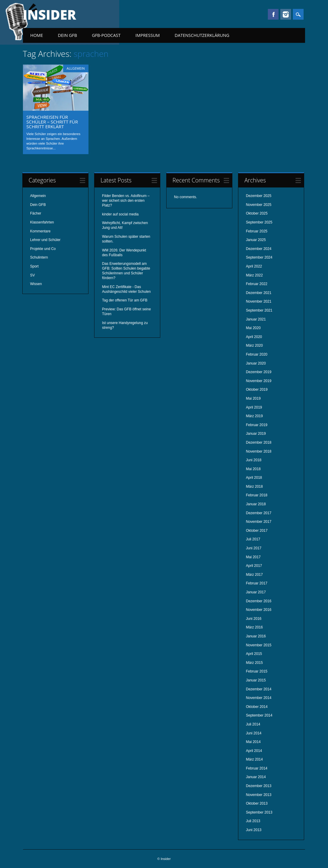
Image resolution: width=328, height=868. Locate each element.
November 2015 (258, 645)
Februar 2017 (257, 583)
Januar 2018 (256, 504)
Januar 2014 (256, 777)
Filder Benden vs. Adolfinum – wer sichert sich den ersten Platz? (126, 201)
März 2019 (254, 416)
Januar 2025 (256, 240)
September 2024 (259, 257)
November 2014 (258, 698)
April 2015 (254, 654)
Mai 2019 (253, 398)
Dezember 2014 (258, 689)
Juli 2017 (253, 539)
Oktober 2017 (257, 531)
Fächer (36, 213)
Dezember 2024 (258, 249)
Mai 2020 (253, 328)
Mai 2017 (253, 557)
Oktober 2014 (257, 707)
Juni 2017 (254, 548)
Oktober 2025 (257, 213)
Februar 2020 (257, 354)
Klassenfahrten (42, 222)
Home (37, 35)
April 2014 (254, 751)
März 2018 (254, 487)
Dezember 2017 (258, 513)
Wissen (36, 284)
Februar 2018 (257, 495)
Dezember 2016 (258, 601)
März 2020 (254, 345)
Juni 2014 (254, 733)
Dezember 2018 (258, 442)
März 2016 (254, 627)
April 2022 (254, 266)
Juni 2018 (254, 460)
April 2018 (254, 478)
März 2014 (254, 759)
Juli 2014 (253, 724)
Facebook (273, 14)
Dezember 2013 (258, 786)
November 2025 (258, 205)
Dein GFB (67, 35)
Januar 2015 (256, 680)
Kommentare (40, 231)
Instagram (286, 14)
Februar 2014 (257, 768)
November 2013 (258, 795)
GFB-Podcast (106, 35)
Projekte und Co (43, 249)
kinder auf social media (120, 214)
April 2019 (254, 407)
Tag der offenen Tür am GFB (125, 300)
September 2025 (259, 222)
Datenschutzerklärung (202, 35)
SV (32, 275)
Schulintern (39, 257)
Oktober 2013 (257, 803)
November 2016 (258, 610)
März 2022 (254, 275)
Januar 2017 (256, 592)
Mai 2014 (253, 742)
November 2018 (258, 451)
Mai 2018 (253, 469)
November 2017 (258, 522)
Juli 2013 (253, 821)
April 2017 (254, 566)
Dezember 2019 (258, 372)
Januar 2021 (256, 319)
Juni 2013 (254, 830)
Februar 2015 (257, 671)
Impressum (148, 35)
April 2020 (254, 337)
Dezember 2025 (258, 196)
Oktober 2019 (257, 390)
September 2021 (259, 310)
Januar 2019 (256, 434)
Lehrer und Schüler (45, 240)
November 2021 (258, 301)
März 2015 (254, 663)
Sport (34, 266)
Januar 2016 (256, 636)
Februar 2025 (257, 231)
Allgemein (76, 68)
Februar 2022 (257, 284)
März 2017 (254, 575)
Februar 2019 (257, 425)
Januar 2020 (256, 363)
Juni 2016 (254, 619)
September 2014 (259, 715)
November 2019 (258, 381)
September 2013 (259, 812)
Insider (50, 15)
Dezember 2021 (258, 293)
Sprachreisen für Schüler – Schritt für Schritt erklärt (52, 122)
